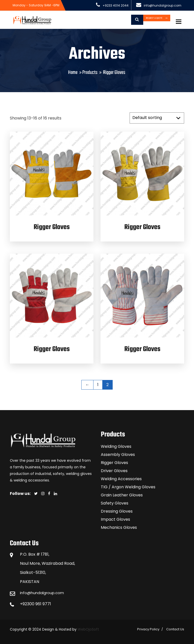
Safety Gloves (115, 503)
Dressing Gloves (117, 511)
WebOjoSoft (88, 629)
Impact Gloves (115, 519)
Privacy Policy (148, 629)
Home (73, 73)
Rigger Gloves (52, 227)
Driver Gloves (114, 471)
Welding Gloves (116, 446)
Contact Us (175, 629)
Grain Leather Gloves (122, 495)
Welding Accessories (121, 479)
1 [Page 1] (98, 385)
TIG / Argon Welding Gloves (128, 487)
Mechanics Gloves (119, 527)
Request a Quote (141, 20)
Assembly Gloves (118, 455)
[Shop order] (157, 118)
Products (90, 73)
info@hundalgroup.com (43, 593)
